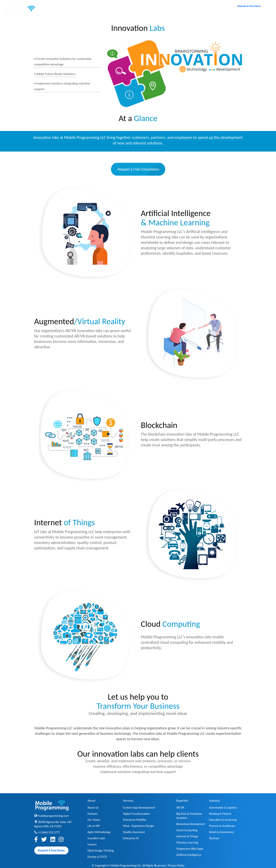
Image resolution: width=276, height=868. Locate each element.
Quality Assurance (134, 832)
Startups (214, 838)
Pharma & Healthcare (222, 826)
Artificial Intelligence (189, 855)
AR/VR (180, 808)
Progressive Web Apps (190, 849)
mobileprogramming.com (53, 816)
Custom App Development (139, 808)
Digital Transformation (137, 814)
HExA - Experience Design (139, 826)
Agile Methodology (99, 832)
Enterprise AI (131, 838)
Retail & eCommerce (222, 832)
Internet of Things (187, 836)
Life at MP (94, 826)
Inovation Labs (96, 838)
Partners (93, 814)
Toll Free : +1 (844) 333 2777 (251, 16)
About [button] (103, 16)
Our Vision (94, 820)
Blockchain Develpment (191, 824)
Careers (190, 16)
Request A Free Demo (249, 6)
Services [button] (131, 16)
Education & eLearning (223, 820)
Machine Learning (187, 842)
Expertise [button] (161, 16)
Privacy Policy (176, 865)
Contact (214, 16)
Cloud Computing (187, 830)
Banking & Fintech (220, 814)
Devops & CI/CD (97, 857)
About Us (93, 808)
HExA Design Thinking (101, 851)
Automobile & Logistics (223, 808)
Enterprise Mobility (135, 820)
